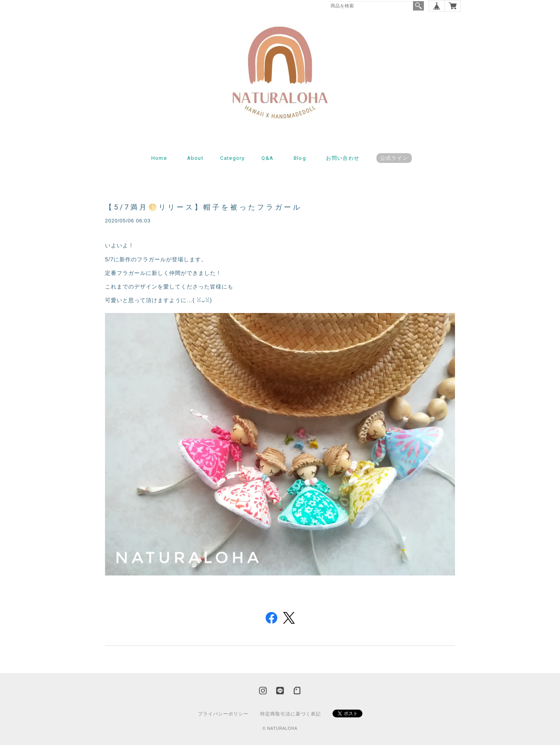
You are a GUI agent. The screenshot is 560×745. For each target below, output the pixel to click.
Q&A (267, 158)
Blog (300, 158)
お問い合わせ (343, 158)
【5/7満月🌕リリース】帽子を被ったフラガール (203, 207)
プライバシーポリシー (223, 714)
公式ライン (394, 158)
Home (159, 158)
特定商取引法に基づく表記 (290, 714)
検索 (418, 6)
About (195, 158)
